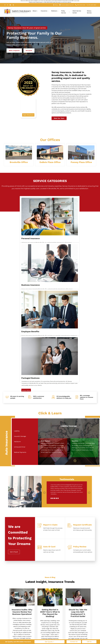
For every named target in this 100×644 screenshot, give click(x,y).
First (13, 563)
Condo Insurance (31, 629)
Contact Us (74, 642)
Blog (56, 5)
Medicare (54, 11)
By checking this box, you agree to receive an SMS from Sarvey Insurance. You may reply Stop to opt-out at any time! (30, 597)
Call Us (89, 642)
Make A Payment (15, 51)
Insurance (44, 11)
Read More (22, 508)
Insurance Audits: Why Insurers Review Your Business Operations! (22, 472)
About (35, 11)
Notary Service (89, 12)
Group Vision (88, 637)
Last (32, 563)
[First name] (21, 559)
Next (89, 353)
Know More (7, 235)
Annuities (29, 624)
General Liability (48, 633)
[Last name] (40, 559)
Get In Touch (14, 412)
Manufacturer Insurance (67, 634)
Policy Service (64, 12)
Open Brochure (28, 109)
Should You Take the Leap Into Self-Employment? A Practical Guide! (78, 473)
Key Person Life (48, 637)
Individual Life (30, 633)
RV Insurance (30, 637)
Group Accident (89, 624)
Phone (17, 566)
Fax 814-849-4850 (91, 5)
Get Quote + (49, 642)
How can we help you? (19, 574)
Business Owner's (48, 624)
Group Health (88, 629)
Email (35, 566)
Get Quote (31, 51)
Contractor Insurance (69, 624)
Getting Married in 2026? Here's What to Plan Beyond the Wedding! (50, 473)
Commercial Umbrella (50, 629)
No (14, 589)
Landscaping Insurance (70, 629)
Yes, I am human (18, 591)
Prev (44, 353)
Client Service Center (77, 12)
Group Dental (88, 633)
